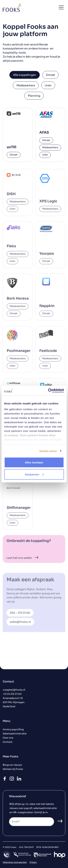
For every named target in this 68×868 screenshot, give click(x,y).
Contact (8, 742)
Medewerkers (26, 85)
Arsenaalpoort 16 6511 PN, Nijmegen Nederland (14, 702)
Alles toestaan (34, 462)
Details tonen (48, 451)
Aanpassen (34, 474)
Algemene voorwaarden (15, 862)
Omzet (50, 75)
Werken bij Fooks (13, 769)
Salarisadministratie (15, 734)
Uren (48, 85)
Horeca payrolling (13, 730)
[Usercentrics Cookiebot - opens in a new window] (48, 391)
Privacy (33, 862)
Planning (34, 96)
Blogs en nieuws (12, 765)
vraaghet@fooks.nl (14, 690)
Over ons (8, 738)
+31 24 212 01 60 (12, 694)
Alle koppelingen (25, 75)
